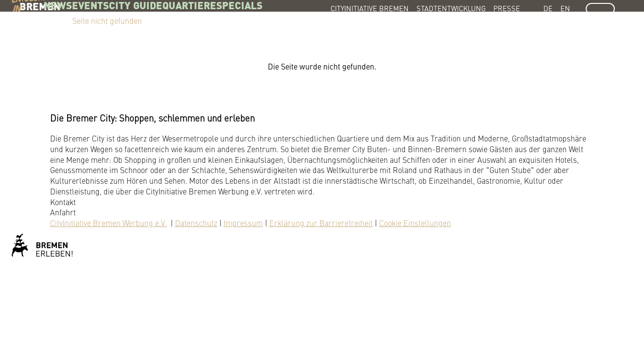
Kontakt (63, 202)
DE (548, 8)
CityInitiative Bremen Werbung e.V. (108, 223)
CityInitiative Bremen (370, 8)
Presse (507, 8)
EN (565, 8)
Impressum (243, 223)
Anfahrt (63, 212)
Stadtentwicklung (451, 8)
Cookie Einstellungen (415, 223)
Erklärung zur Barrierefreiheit (321, 223)
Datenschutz (196, 223)
